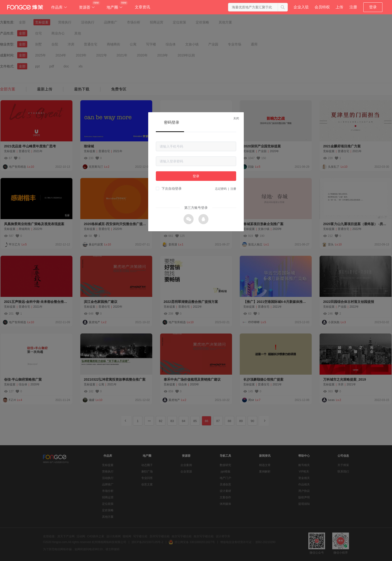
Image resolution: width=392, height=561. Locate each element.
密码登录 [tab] (172, 122)
